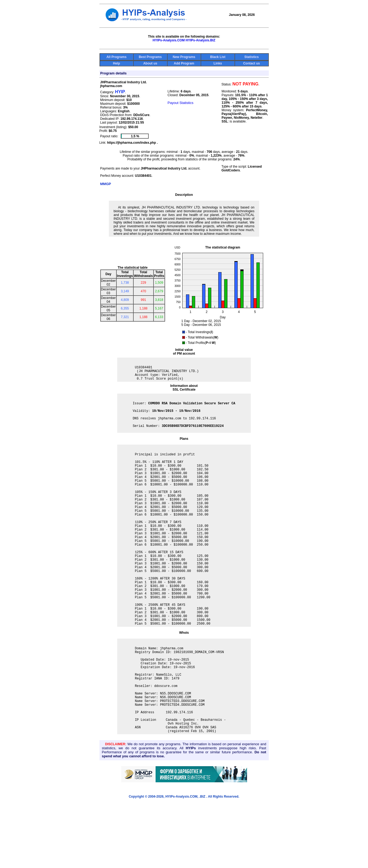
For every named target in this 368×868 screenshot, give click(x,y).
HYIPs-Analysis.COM (169, 40)
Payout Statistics (180, 103)
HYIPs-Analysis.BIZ (201, 40)
